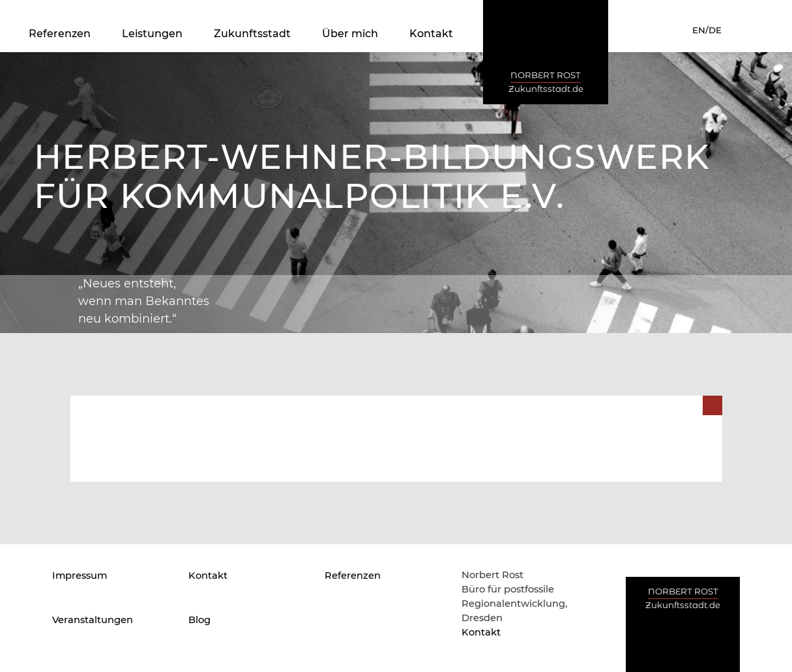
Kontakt (431, 34)
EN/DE (707, 30)
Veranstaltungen (93, 620)
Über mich (350, 34)
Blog (199, 620)
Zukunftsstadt (252, 34)
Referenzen (60, 34)
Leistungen (152, 34)
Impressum (80, 576)
